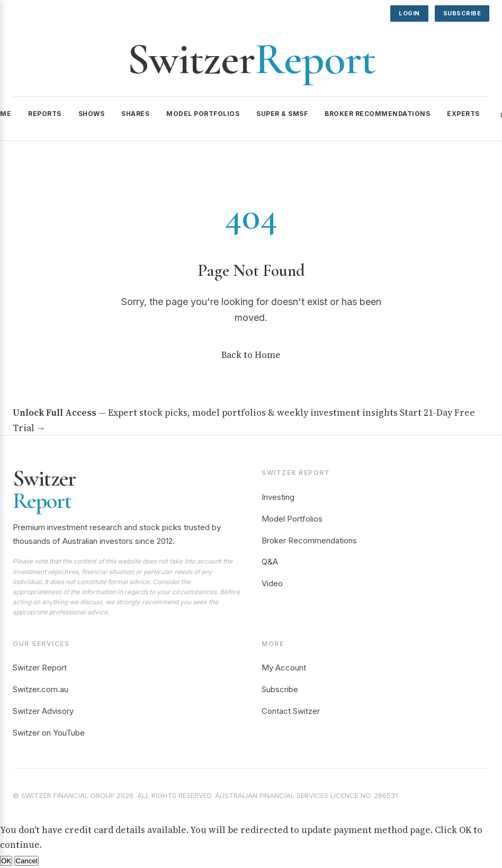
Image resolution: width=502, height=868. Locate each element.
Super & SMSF (282, 114)
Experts (463, 114)
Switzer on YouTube (49, 733)
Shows (92, 114)
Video (272, 583)
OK (6, 861)
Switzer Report (40, 668)
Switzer (251, 59)
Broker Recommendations (377, 114)
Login (409, 13)
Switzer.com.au (41, 689)
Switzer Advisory (43, 711)
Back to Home (251, 355)
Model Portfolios (203, 114)
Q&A (270, 562)
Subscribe (462, 13)
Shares (135, 114)
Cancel (26, 861)
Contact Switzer (291, 711)
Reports (45, 114)
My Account (284, 668)
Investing (278, 497)
